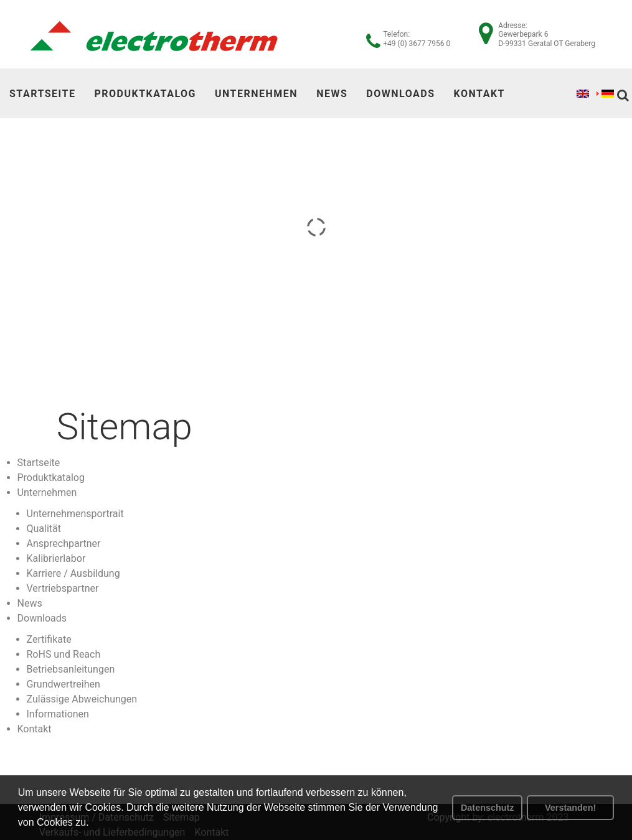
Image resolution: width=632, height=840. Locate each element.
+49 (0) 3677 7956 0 (417, 44)
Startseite (42, 94)
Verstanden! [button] (570, 808)
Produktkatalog (145, 94)
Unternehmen (256, 94)
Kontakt (479, 94)
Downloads (400, 94)
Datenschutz (488, 808)
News (332, 94)
